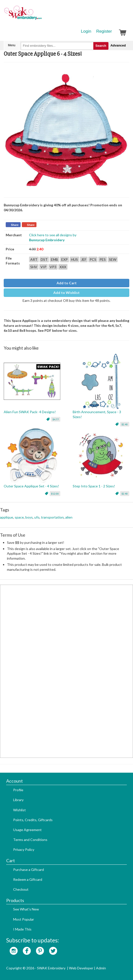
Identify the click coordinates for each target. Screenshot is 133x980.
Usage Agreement (27, 830)
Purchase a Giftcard (29, 870)
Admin (101, 968)
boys (29, 517)
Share (15, 225)
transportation (52, 517)
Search (101, 46)
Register (104, 31)
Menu (12, 45)
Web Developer (81, 968)
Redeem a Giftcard (28, 879)
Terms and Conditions (30, 840)
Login (86, 31)
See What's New (26, 909)
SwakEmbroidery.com (41, 15)
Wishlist (19, 810)
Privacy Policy (24, 849)
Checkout (21, 889)
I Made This (22, 929)
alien (69, 517)
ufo (37, 517)
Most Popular (24, 919)
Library (18, 800)
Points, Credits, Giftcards (33, 820)
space (19, 517)
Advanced (118, 45)
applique (7, 517)
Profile (18, 790)
